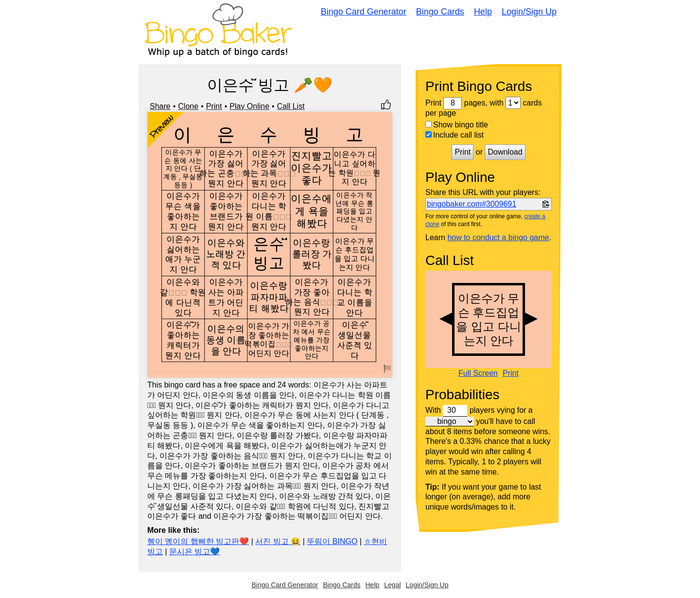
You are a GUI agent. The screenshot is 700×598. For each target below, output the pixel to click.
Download (505, 152)
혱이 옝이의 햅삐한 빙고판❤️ (198, 541)
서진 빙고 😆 (278, 541)
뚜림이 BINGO (332, 541)
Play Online (249, 106)
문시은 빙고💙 (194, 552)
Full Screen (478, 373)
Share (160, 106)
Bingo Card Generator (364, 12)
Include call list (455, 135)
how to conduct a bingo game (498, 237)
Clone (188, 106)
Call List (291, 106)
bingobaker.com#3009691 (472, 204)
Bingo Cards (440, 12)
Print (214, 106)
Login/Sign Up (529, 12)
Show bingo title (457, 125)
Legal (392, 585)
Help (483, 12)
